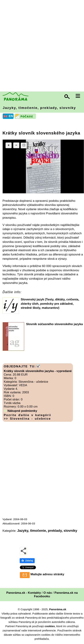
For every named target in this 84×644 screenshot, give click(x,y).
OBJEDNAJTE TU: (20, 366)
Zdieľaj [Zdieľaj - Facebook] (27, 561)
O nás (48, 593)
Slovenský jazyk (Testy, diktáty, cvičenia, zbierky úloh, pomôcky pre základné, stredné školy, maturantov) (50, 304)
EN (11, 116)
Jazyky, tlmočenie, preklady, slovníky (39, 108)
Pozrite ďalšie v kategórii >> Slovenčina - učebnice (27, 417)
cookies (50, 626)
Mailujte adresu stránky (47, 574)
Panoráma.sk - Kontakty (24, 593)
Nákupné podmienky (22, 411)
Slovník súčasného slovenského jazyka (54, 324)
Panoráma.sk (58, 609)
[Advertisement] (42, 46)
